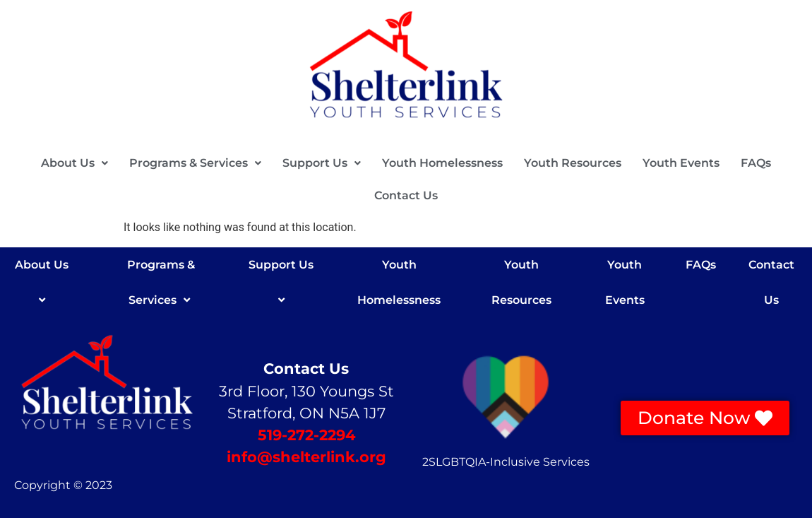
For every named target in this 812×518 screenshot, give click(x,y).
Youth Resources (573, 163)
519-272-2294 (306, 435)
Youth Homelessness (442, 163)
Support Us (322, 163)
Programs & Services (195, 163)
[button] (74, 163)
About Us (74, 163)
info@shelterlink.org (306, 457)
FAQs (756, 163)
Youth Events (681, 163)
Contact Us (406, 195)
